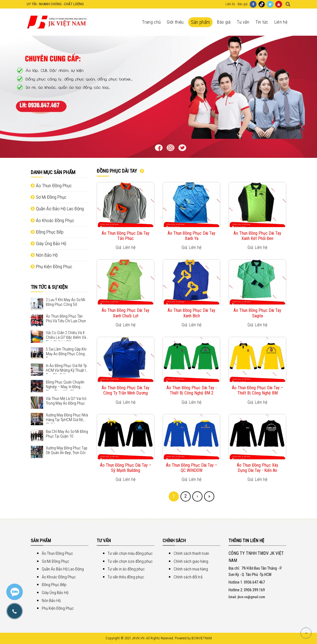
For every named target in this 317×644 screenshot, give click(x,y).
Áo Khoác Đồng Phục (52, 220)
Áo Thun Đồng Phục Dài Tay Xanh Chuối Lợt (126, 313)
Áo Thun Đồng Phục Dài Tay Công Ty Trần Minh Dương (126, 390)
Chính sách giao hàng (191, 561)
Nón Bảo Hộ (44, 255)
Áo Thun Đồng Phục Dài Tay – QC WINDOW (192, 468)
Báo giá (243, 4)
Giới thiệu (175, 22)
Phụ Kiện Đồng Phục (52, 267)
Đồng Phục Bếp (47, 232)
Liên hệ (230, 4)
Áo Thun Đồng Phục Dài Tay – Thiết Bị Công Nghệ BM (258, 390)
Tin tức (262, 22)
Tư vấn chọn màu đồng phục (130, 553)
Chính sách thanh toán (191, 553)
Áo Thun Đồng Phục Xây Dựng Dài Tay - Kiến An (258, 468)
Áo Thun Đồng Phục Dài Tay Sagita (257, 313)
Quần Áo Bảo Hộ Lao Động (57, 209)
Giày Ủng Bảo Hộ (48, 243)
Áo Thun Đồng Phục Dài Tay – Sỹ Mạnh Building (126, 468)
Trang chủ (151, 22)
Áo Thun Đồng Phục (51, 186)
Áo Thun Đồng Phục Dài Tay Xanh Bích (191, 313)
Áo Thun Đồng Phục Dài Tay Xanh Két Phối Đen (257, 236)
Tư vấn (243, 22)
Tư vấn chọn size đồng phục (130, 561)
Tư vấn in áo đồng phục (126, 569)
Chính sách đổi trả (188, 577)
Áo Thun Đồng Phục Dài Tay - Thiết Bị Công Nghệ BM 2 (192, 390)
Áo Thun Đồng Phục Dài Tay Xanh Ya (191, 236)
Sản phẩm (201, 22)
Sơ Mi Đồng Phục (49, 197)
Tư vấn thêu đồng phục (126, 577)
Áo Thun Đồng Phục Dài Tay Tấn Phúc (126, 236)
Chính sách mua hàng (191, 569)
